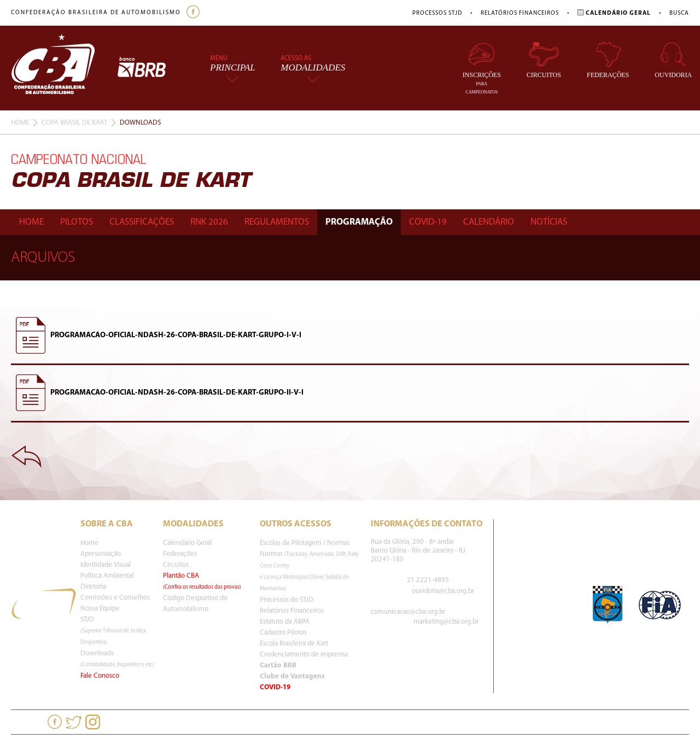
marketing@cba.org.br (446, 622)
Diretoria (93, 587)
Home (20, 123)
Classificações (142, 222)
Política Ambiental (107, 576)
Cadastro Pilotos (283, 633)
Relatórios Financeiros (520, 13)
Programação (359, 222)
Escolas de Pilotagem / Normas (305, 543)
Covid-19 (428, 222)
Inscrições (482, 68)
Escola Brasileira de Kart (294, 644)
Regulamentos (277, 222)
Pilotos (77, 222)
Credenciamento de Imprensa (304, 655)
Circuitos (544, 60)
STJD (113, 631)
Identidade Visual (106, 565)
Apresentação (101, 554)
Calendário (489, 222)
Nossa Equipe (100, 609)
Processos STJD (437, 13)
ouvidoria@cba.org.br (443, 591)
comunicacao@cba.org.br (408, 612)
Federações (608, 60)
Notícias (549, 222)
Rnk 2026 (209, 222)
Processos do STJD (287, 600)
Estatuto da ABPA (285, 622)
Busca (679, 13)
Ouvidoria (673, 60)
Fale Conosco (100, 676)
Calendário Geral (187, 543)
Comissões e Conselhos (115, 598)
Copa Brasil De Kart (74, 123)
